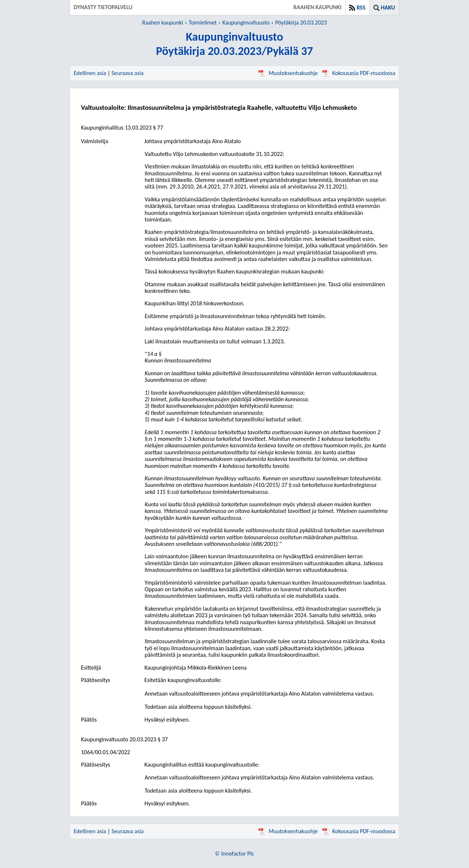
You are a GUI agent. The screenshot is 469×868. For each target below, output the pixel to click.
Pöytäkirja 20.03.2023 (301, 23)
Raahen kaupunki (163, 23)
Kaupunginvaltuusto (246, 23)
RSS (361, 8)
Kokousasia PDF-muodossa (359, 73)
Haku (388, 8)
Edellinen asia (90, 73)
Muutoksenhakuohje (288, 73)
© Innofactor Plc (235, 854)
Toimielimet (203, 23)
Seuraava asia (128, 73)
